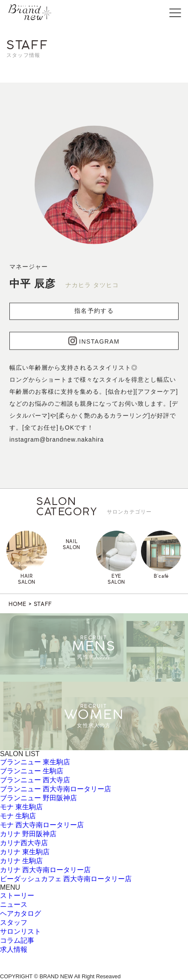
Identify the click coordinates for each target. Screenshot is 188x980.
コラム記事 (17, 940)
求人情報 (14, 949)
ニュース (14, 904)
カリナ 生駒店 (21, 861)
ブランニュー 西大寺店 (35, 780)
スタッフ (14, 922)
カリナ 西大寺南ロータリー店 (45, 870)
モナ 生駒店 (18, 816)
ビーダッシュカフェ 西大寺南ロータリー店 (66, 879)
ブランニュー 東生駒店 (35, 762)
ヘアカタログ (21, 913)
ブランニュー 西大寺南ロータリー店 (56, 789)
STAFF (43, 604)
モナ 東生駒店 (21, 807)
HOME (18, 604)
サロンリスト (21, 931)
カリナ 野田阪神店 (28, 834)
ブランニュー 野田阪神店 (38, 798)
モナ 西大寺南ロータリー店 (42, 825)
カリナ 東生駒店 (25, 852)
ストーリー (17, 895)
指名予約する (94, 312)
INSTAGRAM (94, 342)
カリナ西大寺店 (24, 843)
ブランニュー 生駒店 (32, 771)
